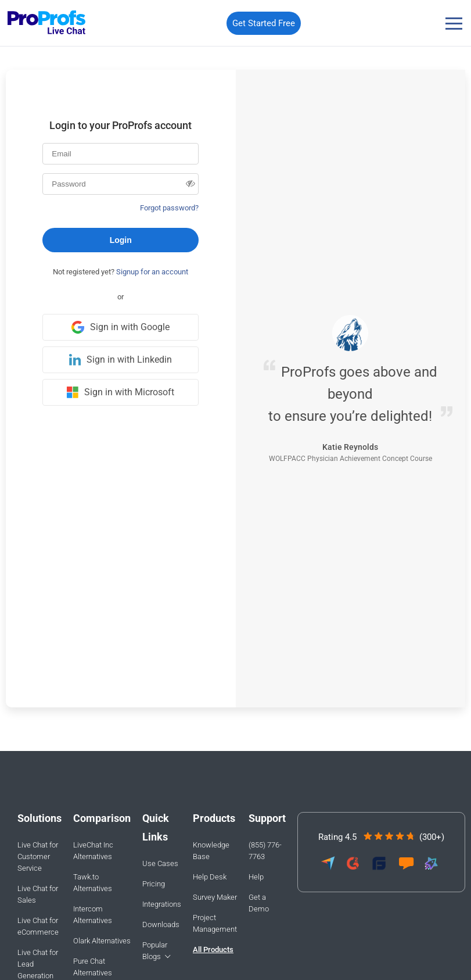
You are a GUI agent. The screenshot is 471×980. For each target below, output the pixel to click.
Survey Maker (215, 897)
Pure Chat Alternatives (93, 967)
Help (256, 877)
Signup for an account (152, 272)
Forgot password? (169, 208)
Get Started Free (264, 23)
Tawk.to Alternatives (93, 883)
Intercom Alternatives (93, 915)
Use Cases (160, 863)
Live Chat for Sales (38, 894)
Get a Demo (259, 903)
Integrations (162, 904)
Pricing (154, 884)
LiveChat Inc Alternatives (93, 851)
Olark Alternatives (102, 941)
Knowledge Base (211, 851)
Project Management (215, 923)
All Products (213, 949)
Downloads (161, 924)
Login (121, 240)
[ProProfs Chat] (47, 24)
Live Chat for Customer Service (38, 856)
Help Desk (210, 877)
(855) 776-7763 (265, 851)
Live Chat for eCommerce (38, 926)
